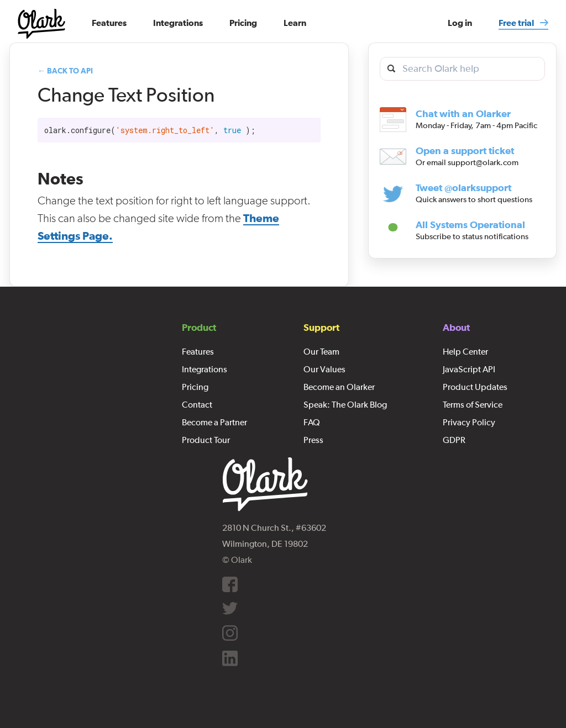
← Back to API (65, 71)
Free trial (517, 23)
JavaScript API (469, 369)
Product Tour (206, 440)
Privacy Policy (469, 422)
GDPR (454, 440)
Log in (460, 23)
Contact (197, 404)
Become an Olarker (339, 387)
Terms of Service (473, 404)
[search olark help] (462, 69)
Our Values (324, 369)
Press (313, 440)
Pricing (195, 387)
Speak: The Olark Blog (345, 404)
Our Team (321, 351)
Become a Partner (214, 422)
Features (198, 351)
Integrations (205, 369)
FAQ (312, 422)
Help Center (465, 351)
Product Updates (475, 387)
